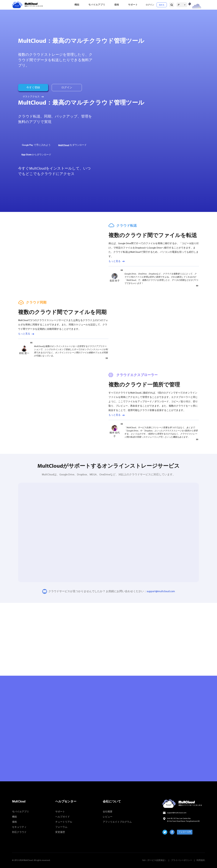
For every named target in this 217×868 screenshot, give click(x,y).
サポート (133, 5)
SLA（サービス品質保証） (154, 860)
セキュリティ (19, 827)
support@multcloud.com (161, 592)
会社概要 (108, 812)
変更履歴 (60, 832)
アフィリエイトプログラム (117, 822)
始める (162, 5)
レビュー (108, 817)
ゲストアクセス (31, 97)
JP (179, 5)
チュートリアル (64, 822)
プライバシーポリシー (182, 860)
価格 (117, 5)
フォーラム (61, 827)
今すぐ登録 (33, 88)
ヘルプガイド (63, 817)
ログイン (150, 5)
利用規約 (201, 860)
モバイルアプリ (97, 5)
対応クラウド (19, 832)
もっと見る (115, 261)
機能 (77, 5)
